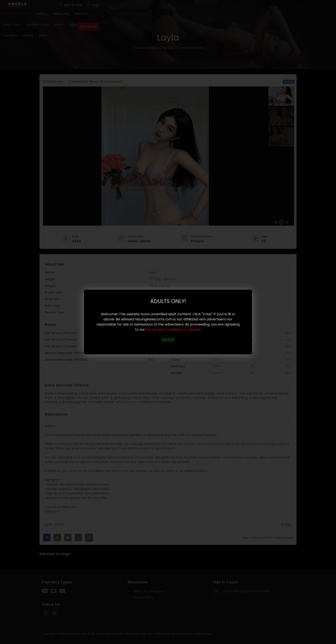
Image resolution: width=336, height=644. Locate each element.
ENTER (168, 339)
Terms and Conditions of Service (173, 329)
